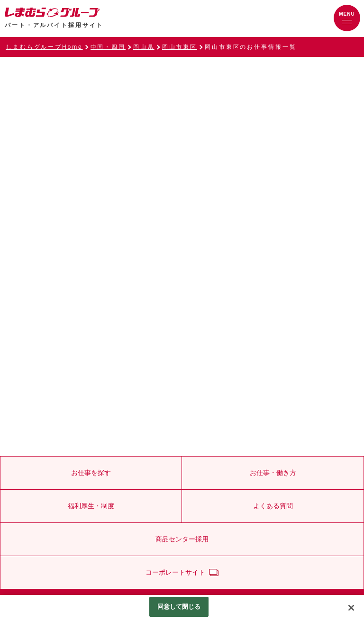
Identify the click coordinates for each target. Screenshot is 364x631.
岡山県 (144, 47)
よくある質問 (273, 506)
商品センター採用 (182, 539)
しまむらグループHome (44, 47)
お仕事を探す (91, 473)
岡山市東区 (180, 47)
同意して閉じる (179, 607)
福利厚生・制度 (91, 506)
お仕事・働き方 (273, 473)
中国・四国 (108, 47)
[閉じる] (351, 608)
